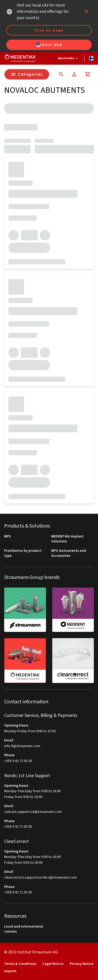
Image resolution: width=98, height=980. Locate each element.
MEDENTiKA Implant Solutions (67, 539)
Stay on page (49, 30)
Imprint (10, 971)
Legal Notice (53, 964)
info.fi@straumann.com (22, 746)
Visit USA (49, 45)
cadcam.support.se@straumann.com (33, 812)
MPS (8, 537)
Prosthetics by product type (23, 553)
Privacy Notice (82, 964)
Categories (27, 74)
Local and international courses (24, 929)
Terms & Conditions (20, 964)
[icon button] (87, 11)
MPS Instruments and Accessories (69, 553)
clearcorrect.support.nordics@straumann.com (41, 878)
